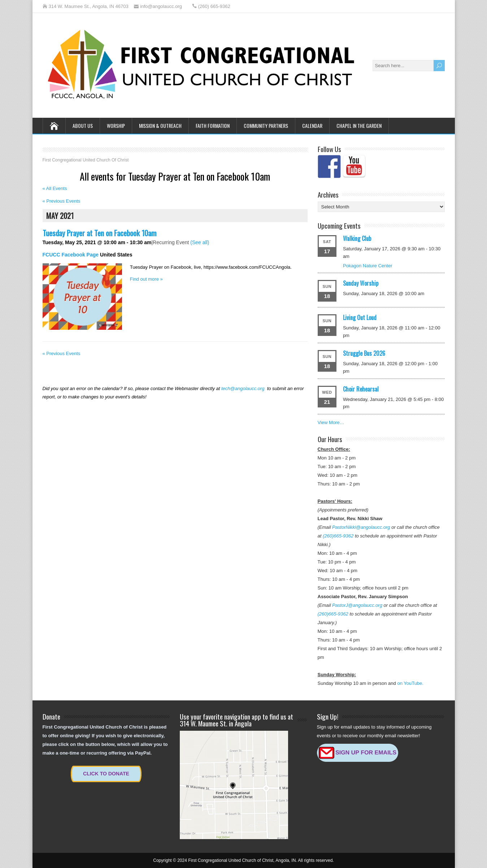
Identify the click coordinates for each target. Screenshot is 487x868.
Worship (116, 126)
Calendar (312, 126)
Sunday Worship (361, 283)
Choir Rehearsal (361, 389)
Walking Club (357, 238)
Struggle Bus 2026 (364, 353)
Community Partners (266, 126)
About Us (83, 126)
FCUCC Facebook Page (71, 255)
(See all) (200, 242)
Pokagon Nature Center (368, 266)
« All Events (55, 188)
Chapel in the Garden (359, 126)
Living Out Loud (360, 318)
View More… (331, 422)
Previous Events (62, 201)
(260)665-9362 (338, 536)
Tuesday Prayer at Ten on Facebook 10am (99, 233)
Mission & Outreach (160, 126)
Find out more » (146, 279)
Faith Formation (213, 126)
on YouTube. (410, 683)
